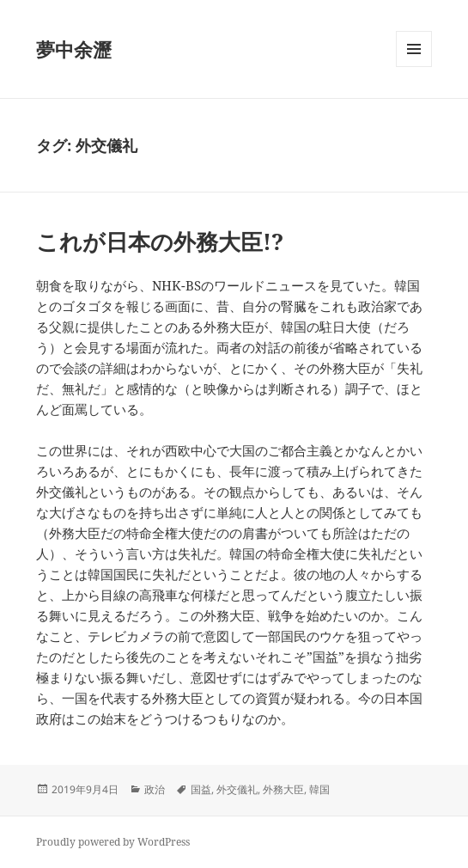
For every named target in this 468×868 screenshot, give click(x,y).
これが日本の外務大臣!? (160, 241)
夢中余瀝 (74, 49)
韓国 (319, 789)
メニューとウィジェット (414, 67)
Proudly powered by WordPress (113, 842)
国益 (201, 789)
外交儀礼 (237, 789)
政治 (155, 789)
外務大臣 (283, 789)
